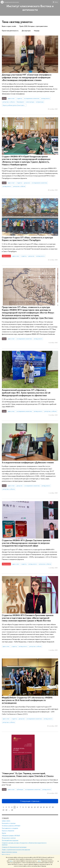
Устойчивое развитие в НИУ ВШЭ (11, 826)
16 (47, 807)
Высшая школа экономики (12, 2)
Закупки (4, 833)
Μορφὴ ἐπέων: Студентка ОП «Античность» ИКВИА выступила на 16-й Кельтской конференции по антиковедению (27, 700)
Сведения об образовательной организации (14, 847)
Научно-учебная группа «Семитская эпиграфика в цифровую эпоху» (14, 105)
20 (6, 810)
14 (41, 807)
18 (53, 807)
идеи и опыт (11, 98)
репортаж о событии (9, 102)
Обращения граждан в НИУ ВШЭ (11, 836)
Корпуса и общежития (8, 831)
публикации (20, 789)
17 (50, 807)
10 (29, 807)
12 (35, 807)
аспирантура (40, 102)
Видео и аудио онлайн (9, 26)
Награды (37, 31)
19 (3, 810)
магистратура (30, 102)
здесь (11, 861)
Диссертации (26, 31)
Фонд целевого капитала (9, 838)
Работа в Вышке (6, 855)
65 (12, 810)
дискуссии (27, 183)
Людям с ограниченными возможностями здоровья (16, 850)
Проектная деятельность (10, 31)
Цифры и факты (6, 821)
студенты (19, 98)
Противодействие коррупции (10, 840)
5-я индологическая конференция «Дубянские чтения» (28, 462)
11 (32, 807)
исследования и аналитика (32, 98)
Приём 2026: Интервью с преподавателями (33, 26)
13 (38, 807)
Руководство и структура (9, 823)
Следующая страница (30, 801)
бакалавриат (20, 102)
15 (44, 807)
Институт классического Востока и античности (30, 8)
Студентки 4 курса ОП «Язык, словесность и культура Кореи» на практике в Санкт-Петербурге (27, 239)
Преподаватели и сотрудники (10, 828)
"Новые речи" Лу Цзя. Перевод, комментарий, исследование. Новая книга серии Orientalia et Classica (28, 775)
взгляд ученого (46, 98)
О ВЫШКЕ (5, 818)
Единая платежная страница (9, 852)
